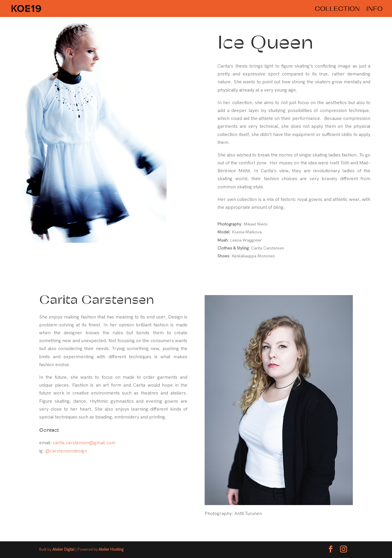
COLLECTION (337, 9)
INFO (374, 9)
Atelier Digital (64, 550)
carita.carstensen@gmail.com (84, 443)
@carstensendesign (66, 451)
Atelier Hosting (111, 550)
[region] (98, 134)
